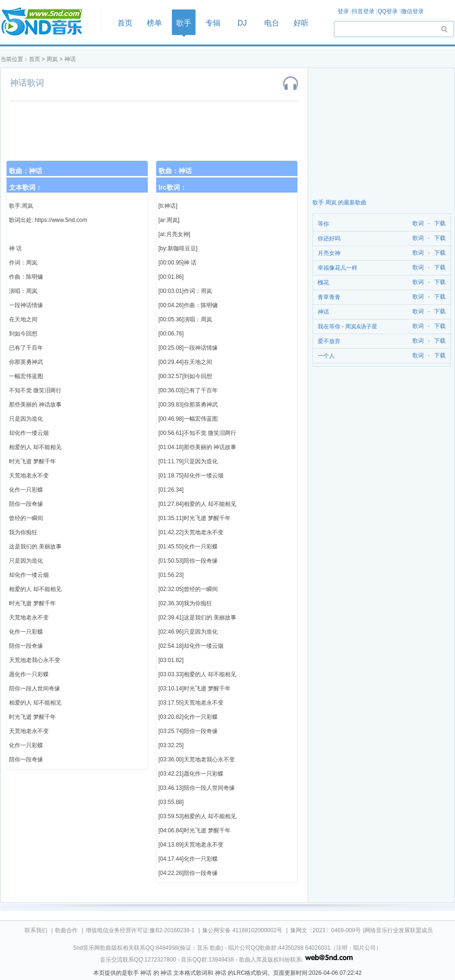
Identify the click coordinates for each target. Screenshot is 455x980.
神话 (70, 59)
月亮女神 (329, 253)
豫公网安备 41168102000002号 (242, 930)
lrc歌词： (173, 187)
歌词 (416, 224)
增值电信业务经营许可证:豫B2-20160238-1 (140, 930)
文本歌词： (26, 187)
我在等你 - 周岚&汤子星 (348, 327)
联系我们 (36, 930)
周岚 (52, 59)
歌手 (184, 23)
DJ (242, 23)
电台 (272, 23)
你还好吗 (329, 238)
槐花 (323, 283)
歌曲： (26, 171)
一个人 (326, 356)
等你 (323, 224)
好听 (301, 23)
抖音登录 (363, 11)
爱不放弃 (329, 341)
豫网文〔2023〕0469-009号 (326, 930)
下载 (440, 224)
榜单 (154, 23)
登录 (343, 11)
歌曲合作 (66, 930)
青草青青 (329, 297)
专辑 (213, 23)
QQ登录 (388, 11)
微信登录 (412, 11)
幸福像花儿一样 (338, 268)
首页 (48, 22)
